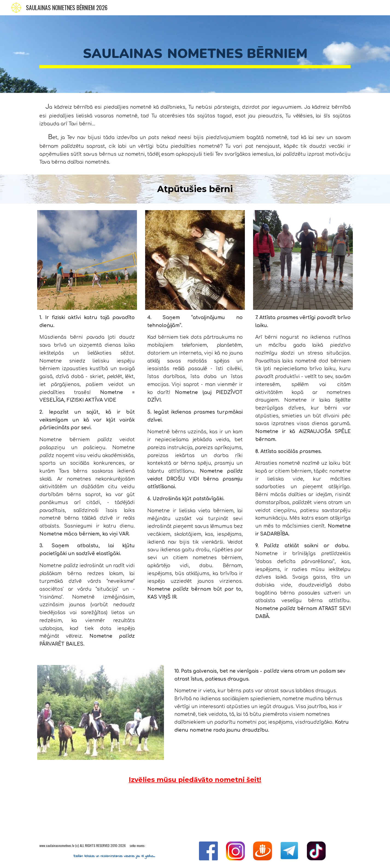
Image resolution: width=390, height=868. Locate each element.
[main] (195, 54)
